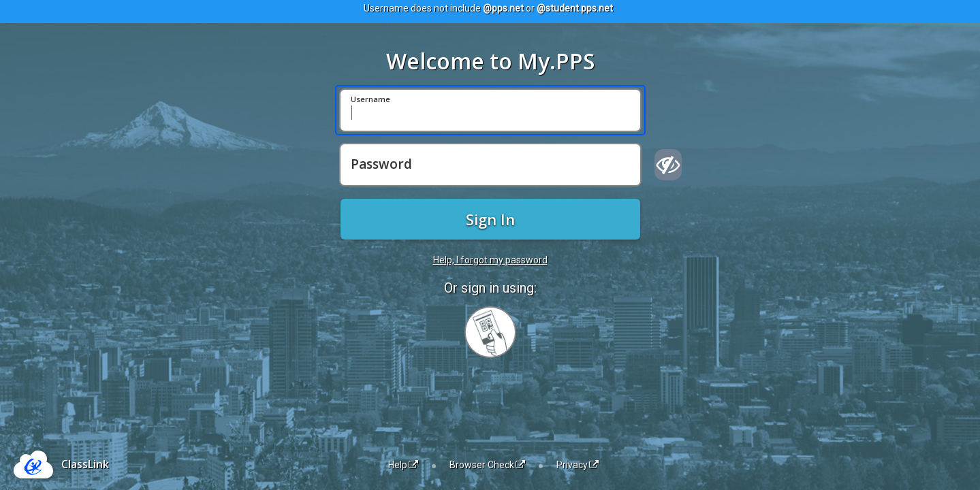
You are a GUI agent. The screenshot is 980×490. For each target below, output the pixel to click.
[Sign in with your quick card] (490, 332)
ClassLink (85, 464)
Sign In (490, 219)
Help (403, 465)
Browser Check (487, 465)
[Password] (490, 165)
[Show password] (668, 165)
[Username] (490, 110)
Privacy (578, 465)
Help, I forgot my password (490, 260)
